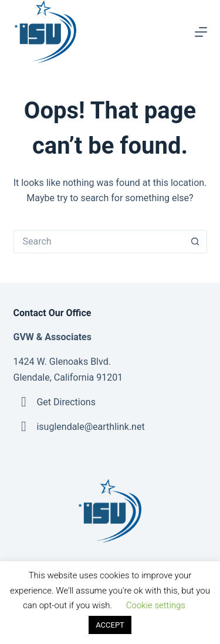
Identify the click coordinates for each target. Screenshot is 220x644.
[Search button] (195, 242)
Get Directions (66, 402)
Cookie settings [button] (156, 605)
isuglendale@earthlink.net (90, 427)
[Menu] (201, 32)
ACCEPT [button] (110, 625)
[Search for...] (99, 242)
